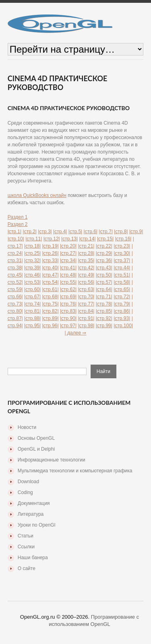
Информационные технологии (52, 460)
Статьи (26, 536)
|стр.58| (122, 282)
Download (28, 482)
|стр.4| (60, 232)
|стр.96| (51, 326)
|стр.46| (32, 275)
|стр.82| (51, 311)
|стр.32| (32, 260)
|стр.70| (86, 297)
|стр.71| (104, 297)
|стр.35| (86, 260)
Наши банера (33, 558)
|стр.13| (69, 239)
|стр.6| (91, 232)
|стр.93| (122, 318)
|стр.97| (68, 326)
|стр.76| (68, 304)
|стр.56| (86, 282)
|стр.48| (68, 275)
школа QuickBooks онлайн (37, 195)
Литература (31, 514)
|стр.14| (88, 239)
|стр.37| (122, 260)
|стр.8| (121, 232)
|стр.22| (104, 246)
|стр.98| (86, 326)
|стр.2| (30, 232)
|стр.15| (105, 239)
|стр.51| (122, 275)
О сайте (27, 568)
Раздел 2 (18, 224)
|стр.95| (32, 326)
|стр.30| (122, 253)
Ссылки (26, 547)
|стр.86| (122, 311)
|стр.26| (51, 253)
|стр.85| (104, 311)
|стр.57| (104, 282)
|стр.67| (32, 297)
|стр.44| (122, 268)
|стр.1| (14, 232)
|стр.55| (68, 282)
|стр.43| (104, 268)
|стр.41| (68, 268)
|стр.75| (51, 304)
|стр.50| (104, 275)
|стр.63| (86, 289)
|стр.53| (32, 282)
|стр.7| (105, 232)
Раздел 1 (18, 217)
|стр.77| (86, 304)
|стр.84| (86, 311)
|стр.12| (52, 239)
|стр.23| (122, 246)
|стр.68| (51, 297)
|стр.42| (86, 268)
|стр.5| (75, 232)
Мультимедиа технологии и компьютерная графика (75, 471)
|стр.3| (45, 232)
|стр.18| (32, 246)
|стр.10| (16, 239)
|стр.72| (122, 297)
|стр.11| (34, 239)
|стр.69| (68, 297)
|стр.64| (104, 289)
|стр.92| (104, 318)
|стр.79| (122, 304)
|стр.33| (51, 260)
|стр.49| (86, 275)
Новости (27, 427)
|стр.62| (68, 289)
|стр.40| (51, 268)
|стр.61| (51, 289)
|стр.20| (68, 246)
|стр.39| (32, 268)
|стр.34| (68, 260)
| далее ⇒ (76, 333)
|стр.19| (51, 246)
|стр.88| (32, 318)
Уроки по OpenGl (37, 525)
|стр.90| (68, 318)
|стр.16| (123, 239)
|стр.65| (122, 289)
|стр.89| (51, 318)
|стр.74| (32, 304)
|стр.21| (86, 246)
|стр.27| (68, 253)
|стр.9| (136, 232)
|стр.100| (123, 326)
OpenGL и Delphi (36, 449)
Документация (34, 503)
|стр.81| (32, 311)
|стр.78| (104, 304)
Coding (25, 492)
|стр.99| (104, 326)
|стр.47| (51, 275)
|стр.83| (68, 311)
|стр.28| (86, 253)
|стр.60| (32, 289)
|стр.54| (51, 282)
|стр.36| (104, 260)
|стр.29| (104, 253)
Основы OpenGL (36, 438)
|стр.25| (32, 253)
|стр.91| (86, 318)
